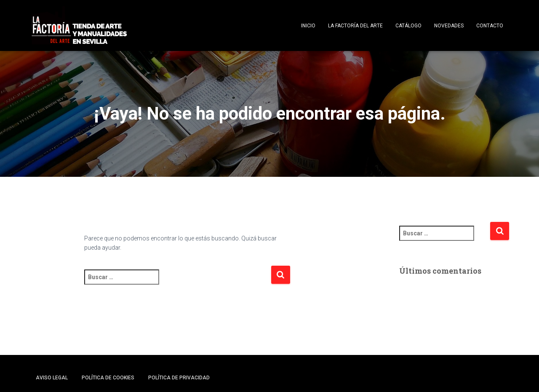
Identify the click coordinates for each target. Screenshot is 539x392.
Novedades (449, 26)
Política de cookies (108, 378)
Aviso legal (52, 378)
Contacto (490, 26)
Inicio (308, 26)
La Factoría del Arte (355, 26)
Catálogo (408, 26)
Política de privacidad (179, 378)
